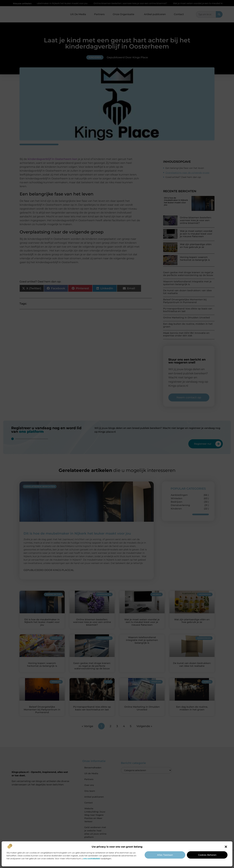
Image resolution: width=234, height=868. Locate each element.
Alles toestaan (165, 855)
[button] (226, 847)
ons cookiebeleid (91, 859)
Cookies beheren (207, 855)
